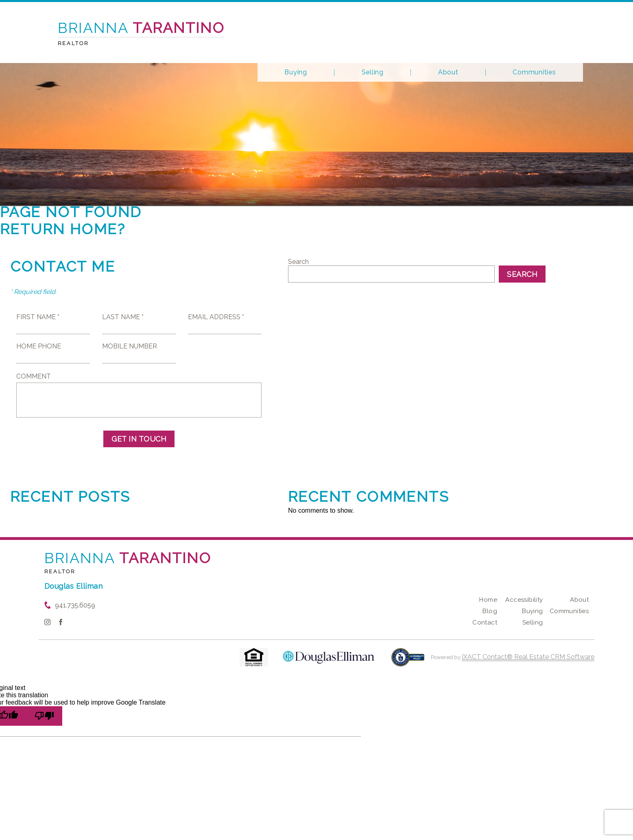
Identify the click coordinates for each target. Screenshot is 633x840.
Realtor (60, 571)
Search (298, 262)
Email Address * (216, 317)
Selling (373, 72)
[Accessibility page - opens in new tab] (408, 661)
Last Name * (123, 317)
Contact (485, 622)
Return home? (63, 229)
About (448, 72)
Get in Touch (139, 439)
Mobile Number (130, 346)
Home (488, 600)
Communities (534, 72)
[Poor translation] (44, 716)
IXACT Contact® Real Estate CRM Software (528, 657)
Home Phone (39, 346)
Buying (296, 72)
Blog (490, 611)
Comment (34, 376)
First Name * (38, 317)
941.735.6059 (75, 605)
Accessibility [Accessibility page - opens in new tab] (524, 600)
